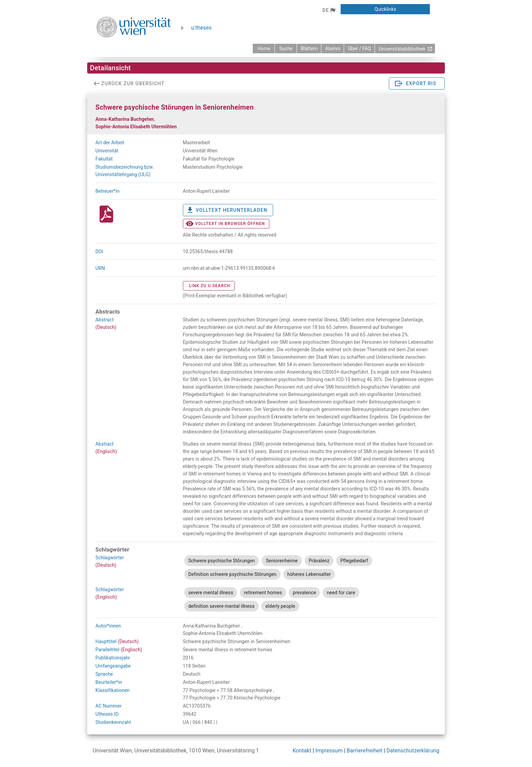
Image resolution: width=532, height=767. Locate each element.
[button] (329, 10)
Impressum (329, 751)
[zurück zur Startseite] (264, 49)
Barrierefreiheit (365, 751)
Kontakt (302, 751)
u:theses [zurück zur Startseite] (201, 28)
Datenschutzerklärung (413, 751)
